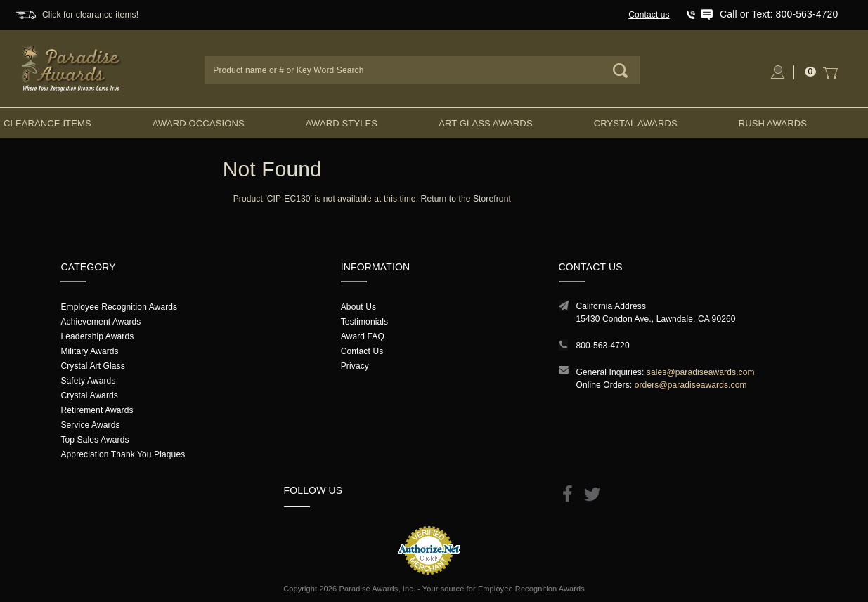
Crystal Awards (636, 123)
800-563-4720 (603, 346)
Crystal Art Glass (92, 366)
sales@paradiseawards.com (701, 372)
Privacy (355, 366)
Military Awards (89, 351)
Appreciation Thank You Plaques (123, 454)
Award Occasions (199, 123)
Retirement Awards (97, 410)
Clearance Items (47, 123)
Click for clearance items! (90, 15)
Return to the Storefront (466, 199)
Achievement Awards (101, 322)
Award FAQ (363, 336)
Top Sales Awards (95, 440)
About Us (358, 307)
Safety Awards (88, 381)
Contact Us (362, 351)
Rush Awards (773, 123)
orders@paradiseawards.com (691, 385)
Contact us (649, 15)
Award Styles (342, 123)
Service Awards (90, 425)
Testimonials (364, 322)
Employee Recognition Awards (119, 307)
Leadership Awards (97, 336)
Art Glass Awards (486, 123)
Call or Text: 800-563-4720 (779, 14)
